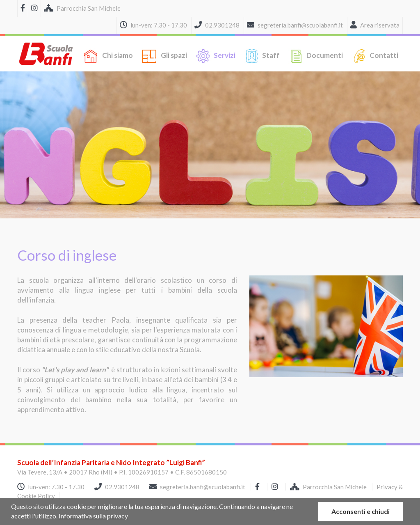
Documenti (315, 56)
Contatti (375, 56)
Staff (262, 56)
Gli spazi (164, 56)
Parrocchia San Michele (329, 487)
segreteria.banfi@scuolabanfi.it (203, 487)
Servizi (215, 56)
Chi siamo (108, 56)
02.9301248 (122, 487)
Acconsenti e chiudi (361, 511)
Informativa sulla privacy (93, 516)
